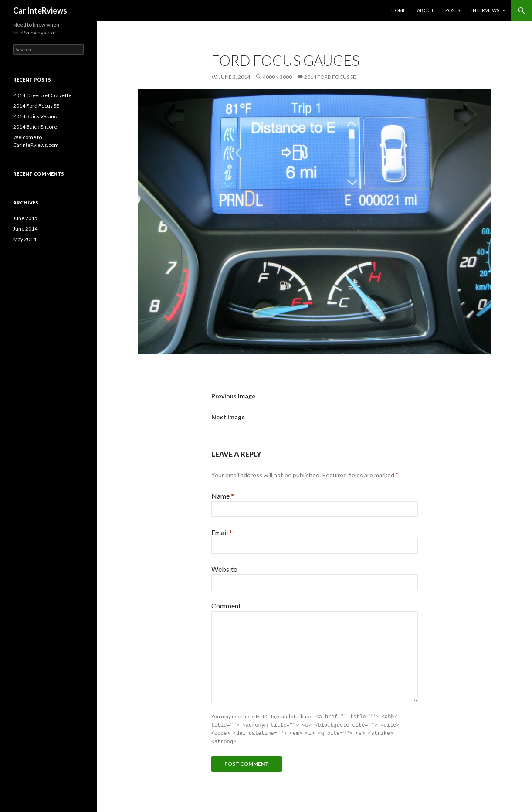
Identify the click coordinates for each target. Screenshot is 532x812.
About (425, 10)
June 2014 (25, 229)
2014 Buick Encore (35, 127)
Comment (226, 606)
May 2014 (25, 239)
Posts (453, 10)
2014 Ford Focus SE (330, 77)
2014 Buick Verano (35, 116)
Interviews (485, 10)
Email (222, 532)
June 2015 (25, 218)
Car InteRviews (40, 10)
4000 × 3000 (277, 77)
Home (398, 10)
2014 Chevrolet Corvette (42, 95)
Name (223, 496)
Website (224, 569)
